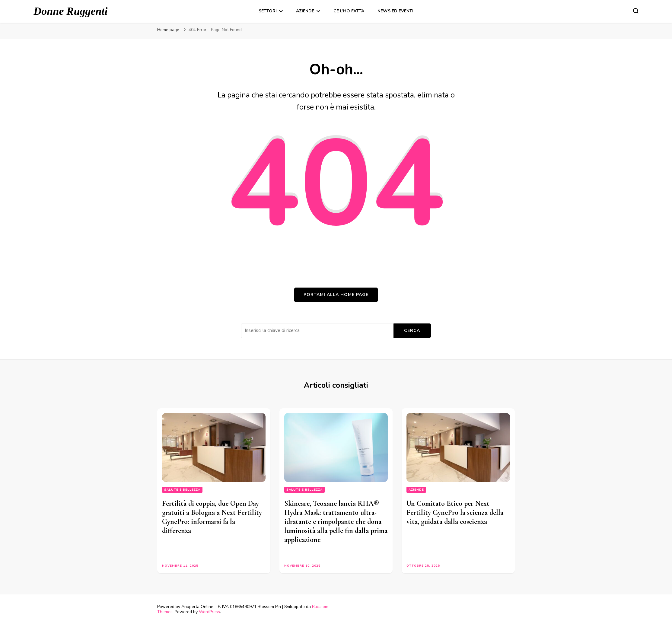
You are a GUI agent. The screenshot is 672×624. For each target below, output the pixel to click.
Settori (268, 11)
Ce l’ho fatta (349, 11)
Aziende (305, 11)
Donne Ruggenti (70, 11)
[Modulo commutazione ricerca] (636, 11)
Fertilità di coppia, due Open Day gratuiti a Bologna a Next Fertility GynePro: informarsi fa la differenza (212, 517)
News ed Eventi (395, 11)
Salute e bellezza (182, 490)
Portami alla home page (336, 295)
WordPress (209, 612)
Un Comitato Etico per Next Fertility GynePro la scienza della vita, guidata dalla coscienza (455, 513)
